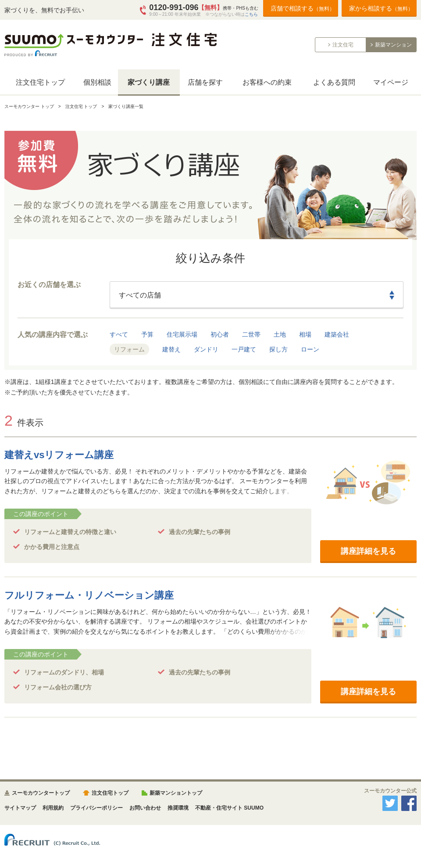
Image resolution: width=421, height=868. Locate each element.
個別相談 (97, 82)
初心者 (220, 334)
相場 (305, 334)
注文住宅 (343, 45)
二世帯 (251, 334)
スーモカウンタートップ (41, 793)
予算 (147, 334)
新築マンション (393, 45)
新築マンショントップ (176, 793)
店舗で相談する (303, 8)
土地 (280, 334)
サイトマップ (20, 808)
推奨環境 (178, 808)
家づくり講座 (149, 82)
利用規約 (53, 808)
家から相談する (381, 8)
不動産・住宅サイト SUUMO (229, 808)
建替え (171, 349)
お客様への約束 (267, 82)
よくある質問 (334, 82)
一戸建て (244, 349)
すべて (119, 334)
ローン (310, 349)
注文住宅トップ (40, 82)
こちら (251, 14)
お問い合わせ (145, 808)
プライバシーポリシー (96, 808)
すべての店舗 (140, 295)
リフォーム (129, 349)
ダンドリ (206, 349)
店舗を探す (205, 82)
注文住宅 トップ (81, 106)
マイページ (391, 82)
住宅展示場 (182, 334)
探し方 (278, 349)
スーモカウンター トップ (29, 106)
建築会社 (337, 334)
